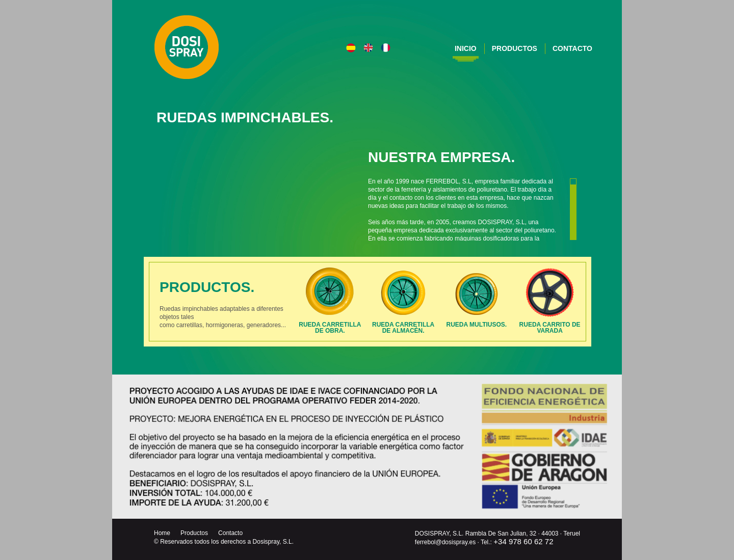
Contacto (572, 48)
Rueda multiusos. (477, 328)
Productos (515, 48)
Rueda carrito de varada (550, 328)
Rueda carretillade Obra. (330, 328)
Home (162, 533)
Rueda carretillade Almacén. (403, 328)
